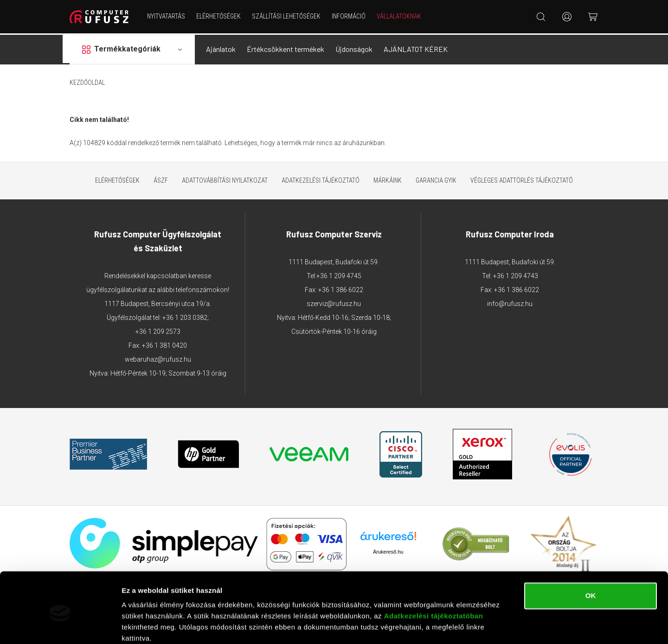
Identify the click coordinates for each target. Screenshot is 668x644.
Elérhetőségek (219, 16)
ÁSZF (161, 179)
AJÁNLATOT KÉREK (416, 48)
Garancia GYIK (436, 179)
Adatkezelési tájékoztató (321, 179)
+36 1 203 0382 (185, 316)
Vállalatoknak (399, 16)
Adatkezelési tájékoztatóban (434, 578)
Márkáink (388, 179)
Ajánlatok (221, 48)
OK (591, 558)
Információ (349, 16)
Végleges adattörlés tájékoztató (522, 179)
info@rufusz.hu (510, 302)
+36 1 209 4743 (516, 274)
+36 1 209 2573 (158, 330)
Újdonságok (354, 48)
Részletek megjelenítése (162, 626)
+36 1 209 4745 (339, 274)
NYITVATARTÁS (167, 16)
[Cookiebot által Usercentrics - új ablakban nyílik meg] (60, 626)
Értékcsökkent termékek (286, 48)
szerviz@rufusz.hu (334, 302)
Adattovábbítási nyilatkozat (225, 179)
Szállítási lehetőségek (287, 16)
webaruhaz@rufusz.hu (158, 358)
